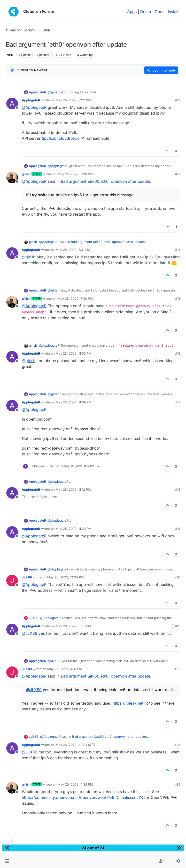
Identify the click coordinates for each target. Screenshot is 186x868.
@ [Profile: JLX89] (30, 633)
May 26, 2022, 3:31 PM (65, 669)
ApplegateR (37, 92)
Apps (132, 12)
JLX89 (27, 577)
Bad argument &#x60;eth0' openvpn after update (105, 181)
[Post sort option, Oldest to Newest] (29, 70)
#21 (178, 626)
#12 (178, 100)
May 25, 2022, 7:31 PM (73, 250)
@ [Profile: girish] (54, 92)
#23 (177, 745)
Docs (159, 12)
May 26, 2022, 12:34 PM (66, 577)
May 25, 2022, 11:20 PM (74, 529)
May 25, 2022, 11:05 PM (74, 353)
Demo (146, 12)
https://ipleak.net (130, 703)
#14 (178, 250)
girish (26, 174)
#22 (177, 669)
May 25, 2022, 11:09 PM (74, 402)
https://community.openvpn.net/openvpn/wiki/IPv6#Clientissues (82, 797)
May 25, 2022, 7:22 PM (73, 100)
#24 (177, 784)
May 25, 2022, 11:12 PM (73, 489)
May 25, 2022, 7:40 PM (75, 299)
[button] (7, 861)
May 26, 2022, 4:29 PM (73, 745)
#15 (178, 299)
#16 (178, 353)
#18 (178, 489)
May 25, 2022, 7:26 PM (75, 174)
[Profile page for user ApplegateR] (12, 103)
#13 (178, 174)
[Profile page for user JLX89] (12, 581)
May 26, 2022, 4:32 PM (75, 784)
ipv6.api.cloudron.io (64, 138)
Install (173, 12)
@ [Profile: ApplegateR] (34, 107)
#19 (178, 529)
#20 (177, 577)
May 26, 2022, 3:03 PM (73, 626)
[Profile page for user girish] (12, 177)
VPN (10, 55)
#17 (178, 402)
